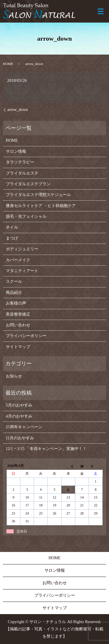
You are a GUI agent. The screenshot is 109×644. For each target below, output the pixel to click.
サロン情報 (16, 151)
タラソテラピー (20, 162)
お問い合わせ (18, 325)
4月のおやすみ (19, 416)
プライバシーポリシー (26, 336)
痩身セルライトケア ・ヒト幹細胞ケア (41, 206)
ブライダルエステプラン (28, 184)
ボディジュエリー (22, 249)
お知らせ (14, 376)
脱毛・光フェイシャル (26, 216)
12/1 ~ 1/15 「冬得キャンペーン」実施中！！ (46, 449)
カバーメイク (18, 260)
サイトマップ (18, 347)
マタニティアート (22, 271)
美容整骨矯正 (18, 314)
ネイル (12, 227)
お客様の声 (16, 303)
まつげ (12, 238)
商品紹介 (14, 293)
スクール (14, 281)
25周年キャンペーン (24, 427)
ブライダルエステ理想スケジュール (38, 195)
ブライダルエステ (22, 173)
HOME (8, 64)
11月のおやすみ (20, 438)
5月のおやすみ (19, 405)
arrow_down (18, 110)
